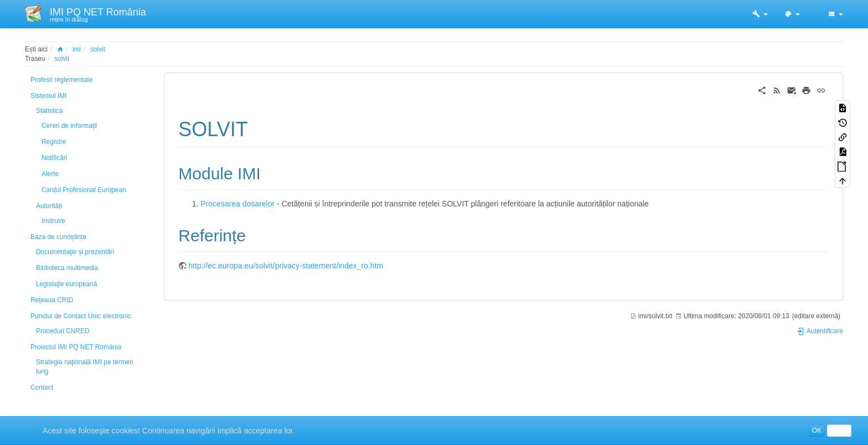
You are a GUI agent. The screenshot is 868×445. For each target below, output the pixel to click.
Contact (42, 387)
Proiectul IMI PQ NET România (76, 347)
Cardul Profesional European (84, 190)
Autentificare (820, 331)
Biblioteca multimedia (67, 268)
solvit (98, 49)
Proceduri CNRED (63, 331)
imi (77, 49)
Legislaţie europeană (66, 284)
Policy (839, 431)
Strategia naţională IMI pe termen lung (85, 367)
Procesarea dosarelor (237, 204)
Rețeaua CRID (52, 300)
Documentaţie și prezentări (75, 252)
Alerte (50, 174)
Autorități (49, 206)
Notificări (54, 158)
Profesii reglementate (61, 80)
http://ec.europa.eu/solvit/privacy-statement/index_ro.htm (286, 266)
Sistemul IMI (48, 96)
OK (817, 431)
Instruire (53, 221)
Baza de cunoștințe (58, 237)
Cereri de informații (69, 126)
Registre (54, 142)
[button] (760, 14)
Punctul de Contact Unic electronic (81, 316)
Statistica (49, 111)
